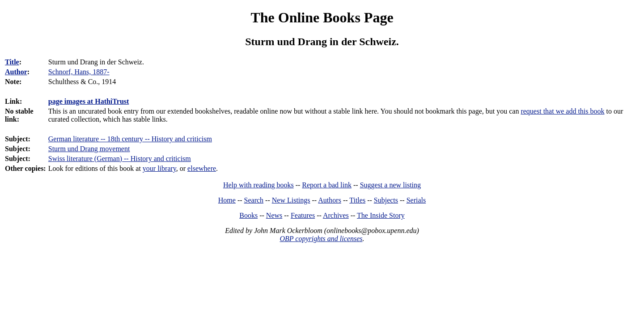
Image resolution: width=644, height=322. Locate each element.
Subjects (386, 200)
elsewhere (202, 168)
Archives (336, 215)
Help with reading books (258, 185)
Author (16, 72)
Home (227, 200)
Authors (330, 200)
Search (254, 200)
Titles (357, 200)
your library (159, 168)
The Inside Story (381, 215)
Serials (416, 200)
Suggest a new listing (390, 185)
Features (303, 215)
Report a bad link (327, 185)
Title (12, 62)
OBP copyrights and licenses (321, 239)
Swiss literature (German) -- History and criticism (120, 159)
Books (248, 215)
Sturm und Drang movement (89, 149)
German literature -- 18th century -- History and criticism (130, 139)
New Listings (291, 200)
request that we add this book (562, 111)
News (274, 215)
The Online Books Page (322, 17)
